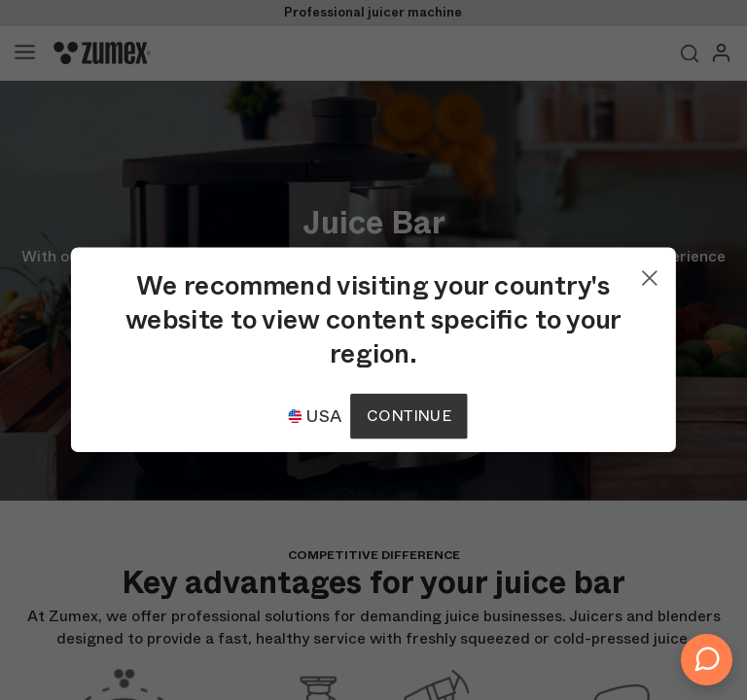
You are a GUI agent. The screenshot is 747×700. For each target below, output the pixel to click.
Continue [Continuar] (409, 416)
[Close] (650, 273)
